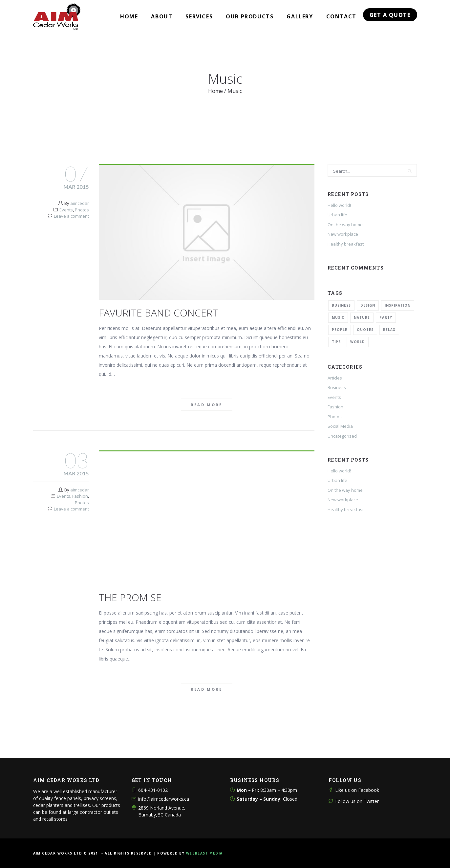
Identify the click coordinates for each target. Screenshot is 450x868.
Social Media (340, 426)
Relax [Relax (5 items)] (389, 330)
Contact (341, 16)
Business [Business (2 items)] (341, 305)
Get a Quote (390, 15)
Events (66, 210)
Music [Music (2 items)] (338, 317)
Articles (335, 378)
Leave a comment (71, 216)
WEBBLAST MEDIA (204, 853)
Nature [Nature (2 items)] (362, 317)
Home (129, 16)
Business (337, 387)
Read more (207, 405)
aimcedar (80, 203)
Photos (82, 210)
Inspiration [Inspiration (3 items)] (398, 305)
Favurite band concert (158, 313)
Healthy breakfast (346, 244)
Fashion (80, 496)
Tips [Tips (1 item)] (336, 342)
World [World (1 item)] (358, 342)
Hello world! (339, 205)
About (162, 16)
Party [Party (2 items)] (386, 317)
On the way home (345, 225)
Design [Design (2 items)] (368, 305)
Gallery (300, 16)
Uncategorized (342, 436)
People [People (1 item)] (340, 330)
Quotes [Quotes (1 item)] (365, 330)
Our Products (250, 16)
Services (199, 16)
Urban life (337, 215)
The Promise (130, 597)
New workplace (343, 234)
